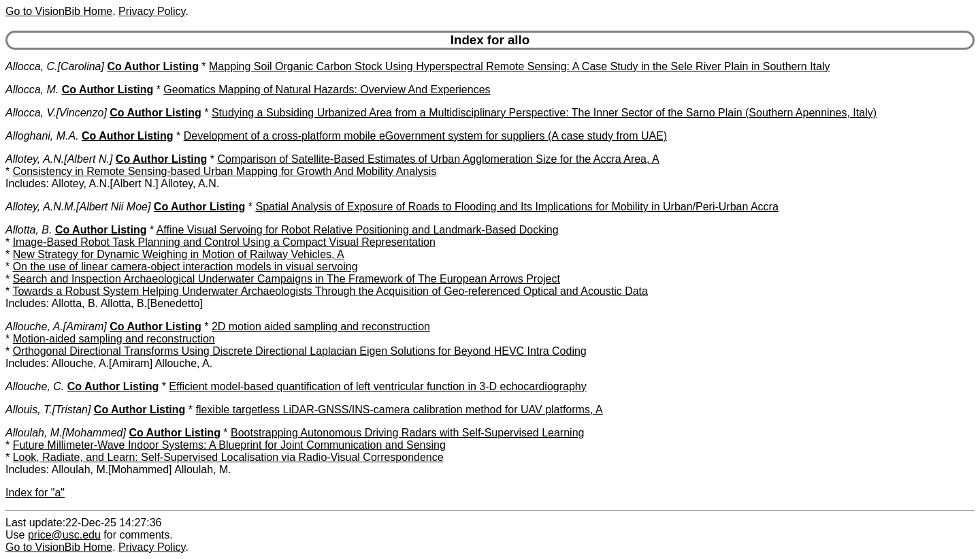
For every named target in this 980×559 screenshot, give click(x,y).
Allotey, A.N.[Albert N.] (59, 159)
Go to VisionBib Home (59, 11)
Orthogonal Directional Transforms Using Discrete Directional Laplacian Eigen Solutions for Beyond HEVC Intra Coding (300, 351)
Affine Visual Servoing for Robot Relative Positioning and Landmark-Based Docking (358, 230)
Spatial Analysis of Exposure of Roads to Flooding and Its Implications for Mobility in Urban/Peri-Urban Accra (517, 207)
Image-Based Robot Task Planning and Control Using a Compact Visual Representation (224, 242)
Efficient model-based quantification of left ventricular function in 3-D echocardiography (377, 386)
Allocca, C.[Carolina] (55, 66)
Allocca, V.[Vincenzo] (56, 113)
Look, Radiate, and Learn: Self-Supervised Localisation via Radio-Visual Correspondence (228, 457)
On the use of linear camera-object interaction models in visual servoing (185, 267)
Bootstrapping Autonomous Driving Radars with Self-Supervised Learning (407, 433)
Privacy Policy (152, 11)
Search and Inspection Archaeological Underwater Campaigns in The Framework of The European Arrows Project (287, 279)
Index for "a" (35, 493)
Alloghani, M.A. (42, 136)
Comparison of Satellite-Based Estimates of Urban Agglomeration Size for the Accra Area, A (438, 159)
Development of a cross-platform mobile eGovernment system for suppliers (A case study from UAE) (425, 136)
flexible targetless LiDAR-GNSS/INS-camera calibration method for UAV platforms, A (399, 410)
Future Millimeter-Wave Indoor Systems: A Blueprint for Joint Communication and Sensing (229, 445)
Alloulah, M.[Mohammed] (66, 433)
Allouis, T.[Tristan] (48, 410)
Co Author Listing (153, 66)
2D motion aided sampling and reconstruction (321, 326)
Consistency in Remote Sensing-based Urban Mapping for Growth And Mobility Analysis (225, 171)
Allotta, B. (29, 230)
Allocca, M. (32, 90)
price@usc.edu (64, 535)
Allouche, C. (35, 386)
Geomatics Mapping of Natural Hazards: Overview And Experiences (327, 90)
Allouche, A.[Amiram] (56, 326)
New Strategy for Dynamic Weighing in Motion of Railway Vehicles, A (179, 254)
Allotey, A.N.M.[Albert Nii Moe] (78, 207)
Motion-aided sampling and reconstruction (114, 339)
